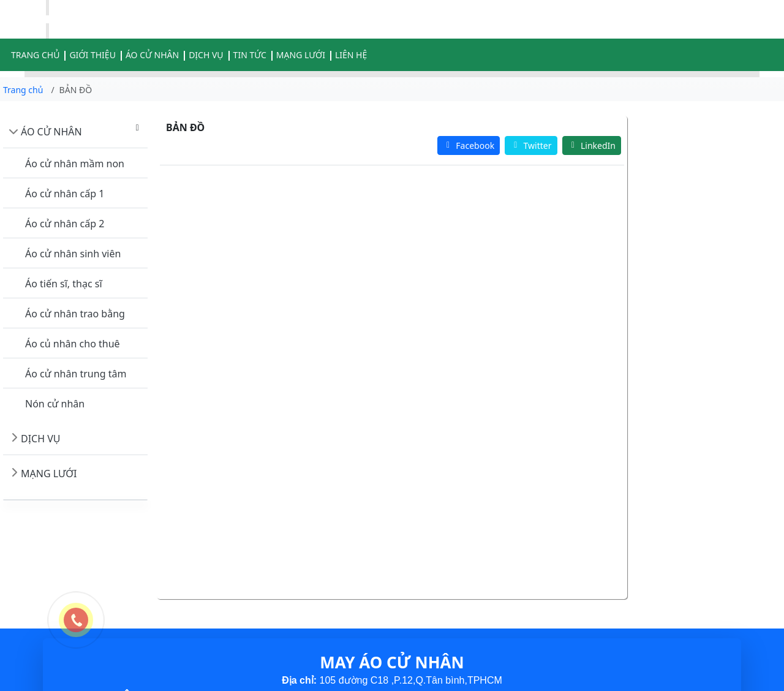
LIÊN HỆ (351, 55)
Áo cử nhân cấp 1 (65, 194)
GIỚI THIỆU (92, 55)
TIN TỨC (250, 55)
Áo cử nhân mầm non (75, 164)
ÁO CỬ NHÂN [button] (152, 55)
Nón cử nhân (55, 404)
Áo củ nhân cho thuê (73, 344)
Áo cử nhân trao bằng (75, 314)
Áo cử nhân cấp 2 (65, 224)
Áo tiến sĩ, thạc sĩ (64, 284)
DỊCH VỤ (206, 55)
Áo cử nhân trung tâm (76, 374)
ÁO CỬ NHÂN (51, 132)
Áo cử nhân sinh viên (73, 254)
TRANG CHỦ (35, 55)
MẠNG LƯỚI (301, 55)
